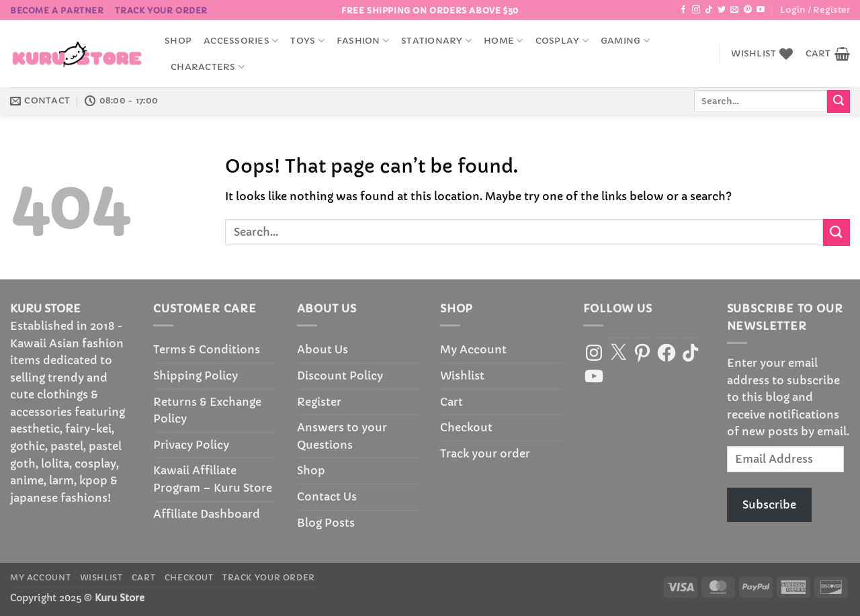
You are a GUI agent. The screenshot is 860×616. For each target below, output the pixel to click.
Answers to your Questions (342, 436)
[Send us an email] (734, 10)
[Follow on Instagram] (696, 10)
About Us (322, 349)
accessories (241, 41)
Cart (451, 402)
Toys (307, 41)
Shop (178, 41)
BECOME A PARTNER (57, 10)
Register (319, 402)
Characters (208, 67)
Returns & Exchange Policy (207, 410)
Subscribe (769, 504)
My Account (473, 349)
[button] (815, 10)
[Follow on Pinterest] (748, 10)
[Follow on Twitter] (722, 10)
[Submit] (838, 101)
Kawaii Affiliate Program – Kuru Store (213, 479)
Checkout (466, 427)
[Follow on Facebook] (683, 10)
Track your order (161, 10)
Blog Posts (326, 523)
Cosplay (562, 41)
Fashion (363, 41)
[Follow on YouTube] (761, 10)
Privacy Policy (191, 445)
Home (503, 41)
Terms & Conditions (207, 349)
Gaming (625, 41)
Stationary (436, 41)
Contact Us (327, 496)
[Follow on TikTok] (709, 10)
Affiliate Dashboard (207, 514)
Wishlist (462, 376)
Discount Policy (340, 376)
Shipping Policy (196, 376)
